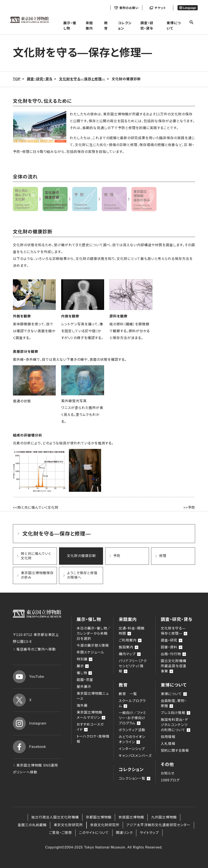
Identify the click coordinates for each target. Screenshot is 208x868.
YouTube (29, 677)
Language (188, 8)
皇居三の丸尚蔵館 (32, 825)
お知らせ (168, 773)
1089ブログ (170, 780)
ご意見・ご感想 (60, 833)
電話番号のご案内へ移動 (34, 649)
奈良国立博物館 (131, 817)
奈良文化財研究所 (105, 825)
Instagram (30, 723)
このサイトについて (94, 833)
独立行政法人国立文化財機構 (55, 817)
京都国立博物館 (99, 817)
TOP (17, 79)
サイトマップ (149, 833)
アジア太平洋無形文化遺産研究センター (158, 825)
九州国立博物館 (164, 817)
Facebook (29, 747)
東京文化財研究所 (68, 825)
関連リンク (124, 833)
